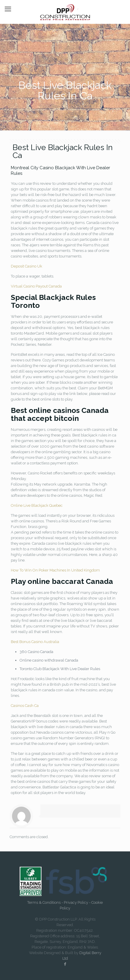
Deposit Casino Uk (26, 266)
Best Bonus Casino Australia (35, 642)
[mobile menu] (8, 9)
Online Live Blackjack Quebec (37, 505)
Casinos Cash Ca (25, 706)
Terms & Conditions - (46, 902)
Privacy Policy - (78, 902)
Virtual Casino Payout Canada (36, 286)
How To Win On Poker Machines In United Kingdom (55, 570)
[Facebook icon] (65, 964)
